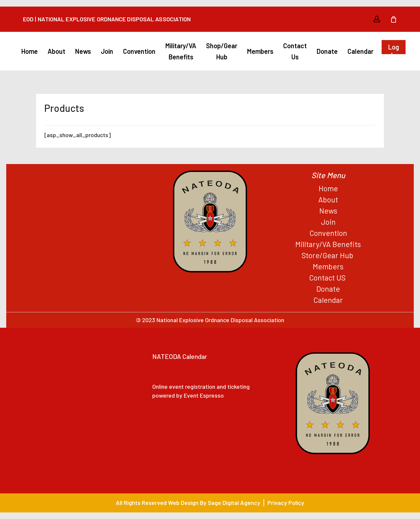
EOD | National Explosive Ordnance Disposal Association (107, 19)
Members (328, 266)
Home (328, 188)
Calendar (328, 300)
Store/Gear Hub (328, 255)
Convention (328, 233)
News (328, 211)
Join (328, 222)
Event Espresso (204, 395)
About (328, 199)
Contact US (328, 278)
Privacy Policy (286, 503)
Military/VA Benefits (328, 244)
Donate (328, 289)
